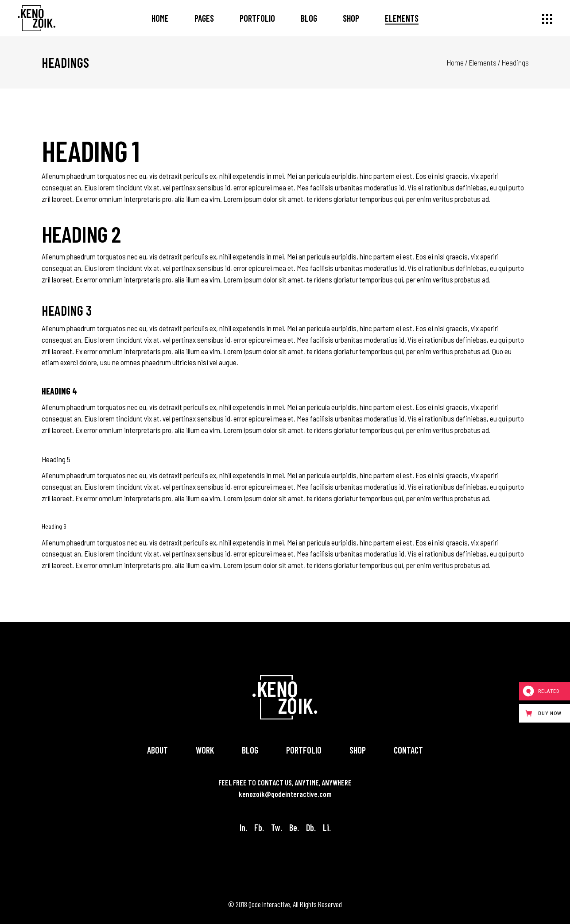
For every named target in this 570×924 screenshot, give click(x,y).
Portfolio (304, 750)
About (157, 750)
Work (205, 750)
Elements (483, 62)
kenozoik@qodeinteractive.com (285, 794)
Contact (408, 750)
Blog (250, 750)
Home (455, 62)
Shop (358, 750)
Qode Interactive (269, 904)
